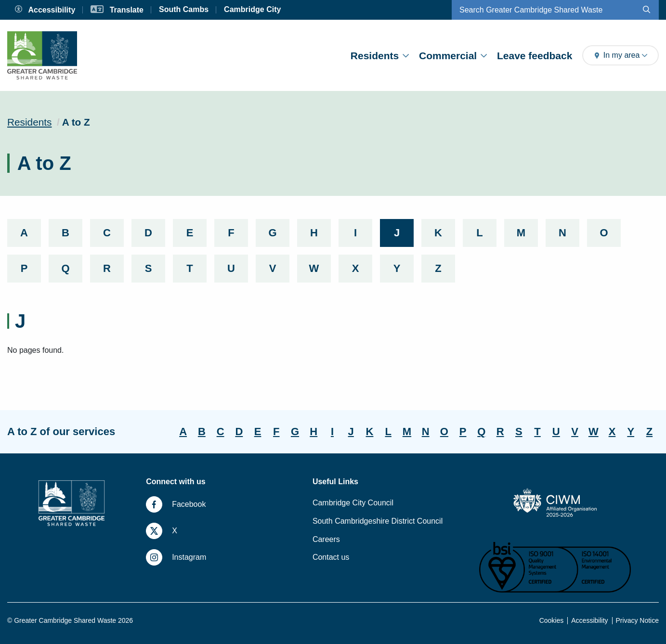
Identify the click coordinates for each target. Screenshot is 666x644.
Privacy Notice (637, 620)
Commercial (453, 56)
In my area (620, 55)
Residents (380, 56)
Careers (326, 539)
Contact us (331, 557)
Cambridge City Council (353, 503)
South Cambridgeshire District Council (378, 521)
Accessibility (589, 620)
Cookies (552, 620)
